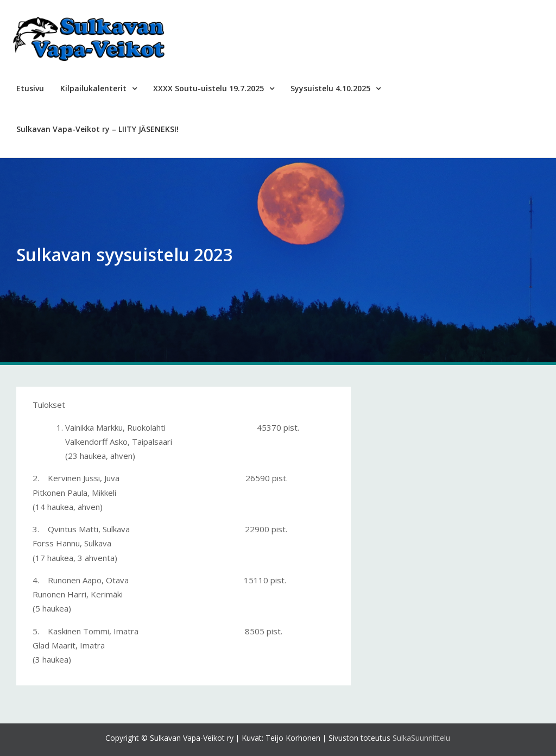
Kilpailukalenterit (93, 88)
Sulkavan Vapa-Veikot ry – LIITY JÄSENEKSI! (97, 129)
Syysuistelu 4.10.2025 (330, 88)
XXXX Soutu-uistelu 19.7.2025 (208, 88)
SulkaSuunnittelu (421, 738)
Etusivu (30, 88)
